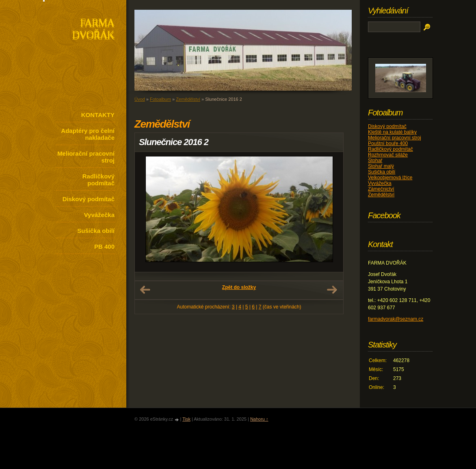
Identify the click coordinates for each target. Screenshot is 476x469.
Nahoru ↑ (259, 419)
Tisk (186, 419)
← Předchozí (145, 290)
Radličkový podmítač (98, 180)
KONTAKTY (98, 115)
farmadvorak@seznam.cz (396, 319)
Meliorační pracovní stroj (86, 157)
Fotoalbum (160, 99)
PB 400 (104, 246)
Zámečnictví (381, 189)
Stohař (375, 161)
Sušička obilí (96, 231)
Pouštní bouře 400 (388, 143)
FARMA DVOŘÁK (93, 30)
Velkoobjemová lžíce (390, 178)
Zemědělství (188, 99)
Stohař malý (381, 166)
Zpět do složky (239, 287)
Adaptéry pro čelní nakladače (88, 134)
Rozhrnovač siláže (388, 155)
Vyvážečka (99, 215)
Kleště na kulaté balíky (392, 132)
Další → (332, 290)
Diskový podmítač (89, 199)
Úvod (140, 99)
